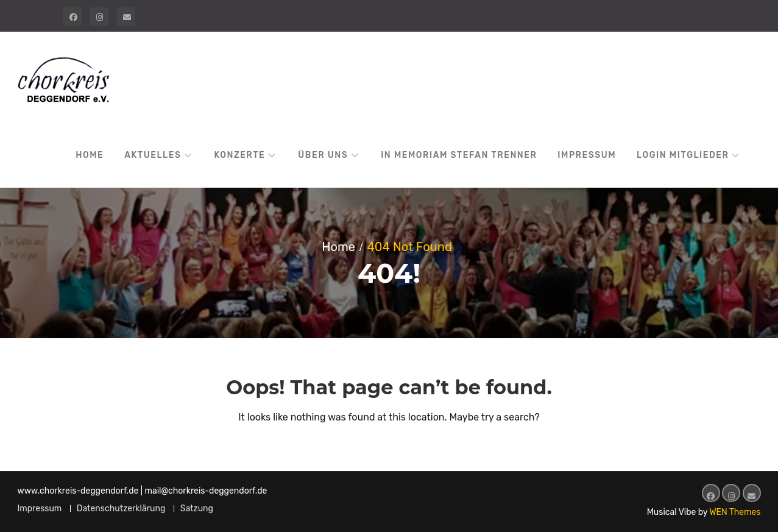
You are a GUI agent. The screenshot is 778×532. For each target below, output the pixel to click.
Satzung (197, 509)
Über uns (323, 155)
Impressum (587, 155)
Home (90, 155)
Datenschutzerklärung (121, 509)
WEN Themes (735, 512)
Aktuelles (153, 155)
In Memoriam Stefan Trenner (459, 155)
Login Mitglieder (683, 155)
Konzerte (239, 155)
